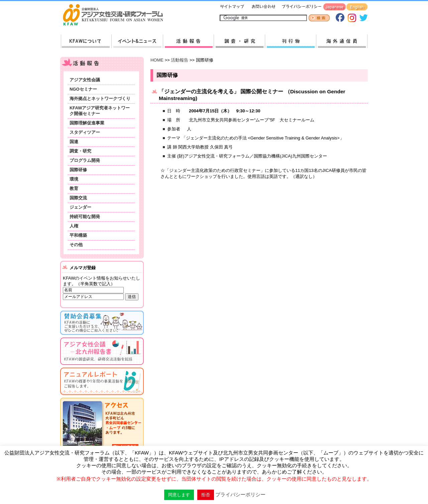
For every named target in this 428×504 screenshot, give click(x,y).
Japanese (335, 7)
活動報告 (188, 41)
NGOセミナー (83, 89)
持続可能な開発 (85, 217)
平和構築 (78, 235)
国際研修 (78, 170)
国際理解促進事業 (87, 123)
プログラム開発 (85, 160)
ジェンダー (80, 207)
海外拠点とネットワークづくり (100, 98)
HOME (157, 60)
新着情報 (137, 41)
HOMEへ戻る (116, 15)
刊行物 (290, 41)
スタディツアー (85, 132)
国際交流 (78, 198)
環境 (74, 179)
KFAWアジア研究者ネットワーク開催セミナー (100, 111)
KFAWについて (86, 41)
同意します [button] (179, 495)
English (357, 7)
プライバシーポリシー (300, 7)
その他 (76, 245)
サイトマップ (232, 7)
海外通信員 (342, 41)
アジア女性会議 (85, 80)
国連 (74, 142)
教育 (74, 188)
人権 (74, 226)
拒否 (206, 495)
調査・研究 (239, 41)
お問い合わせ (263, 7)
